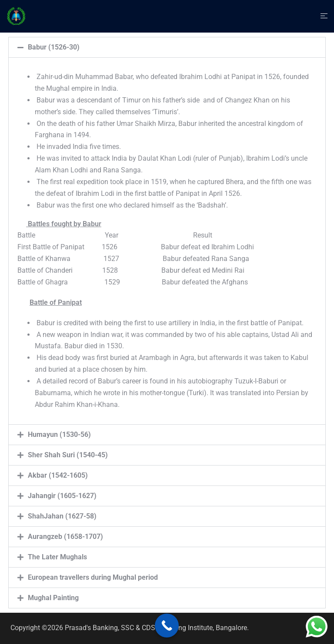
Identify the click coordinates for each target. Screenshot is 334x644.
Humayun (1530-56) (59, 434)
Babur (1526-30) (54, 47)
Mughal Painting (53, 598)
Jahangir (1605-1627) (62, 496)
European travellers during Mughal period (93, 577)
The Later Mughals (57, 557)
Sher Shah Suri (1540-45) (68, 455)
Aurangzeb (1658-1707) (65, 537)
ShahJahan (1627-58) (62, 516)
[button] (167, 47)
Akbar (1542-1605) (58, 475)
